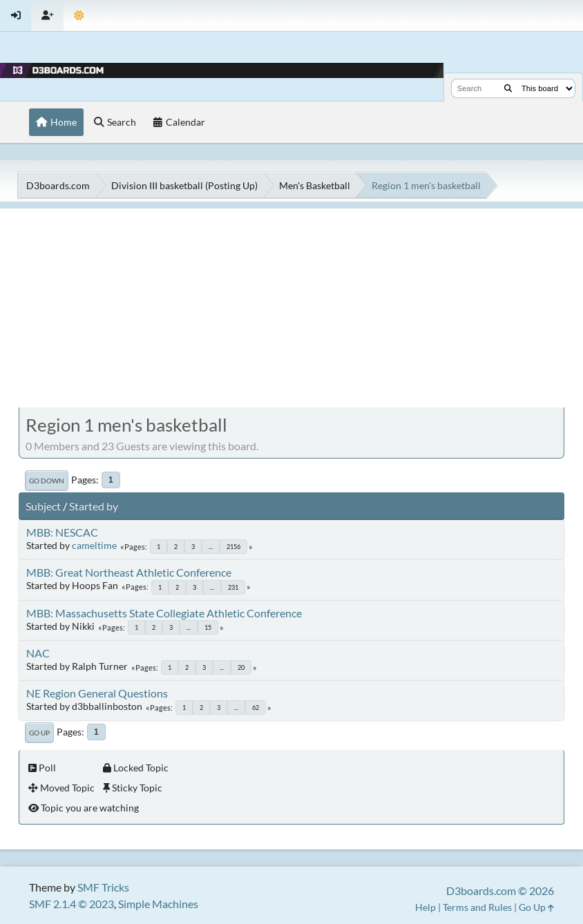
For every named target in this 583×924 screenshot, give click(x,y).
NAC (38, 653)
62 (256, 708)
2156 (233, 547)
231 (233, 587)
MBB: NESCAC (62, 532)
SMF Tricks (103, 887)
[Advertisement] (291, 305)
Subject (43, 506)
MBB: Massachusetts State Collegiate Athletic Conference (164, 613)
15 (208, 627)
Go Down (47, 481)
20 (241, 667)
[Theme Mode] (79, 16)
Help (426, 907)
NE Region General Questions (97, 693)
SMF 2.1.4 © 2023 (71, 904)
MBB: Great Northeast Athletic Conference (129, 572)
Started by (94, 506)
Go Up (39, 733)
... (211, 547)
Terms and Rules (477, 907)
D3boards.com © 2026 (500, 891)
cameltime (94, 545)
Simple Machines (158, 904)
